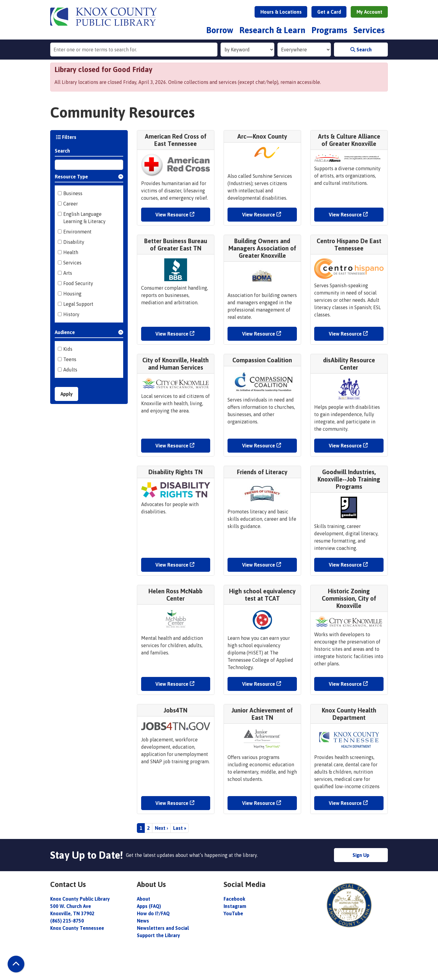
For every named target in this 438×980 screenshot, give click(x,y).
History (71, 314)
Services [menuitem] (369, 30)
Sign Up (361, 855)
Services (72, 263)
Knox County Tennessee (77, 928)
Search (361, 50)
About (144, 899)
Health (71, 252)
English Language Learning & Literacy (84, 218)
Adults (70, 370)
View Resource (172, 215)
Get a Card (329, 12)
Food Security (78, 283)
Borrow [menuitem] (220, 30)
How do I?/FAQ (153, 913)
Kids (68, 349)
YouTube (233, 913)
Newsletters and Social (163, 928)
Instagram (235, 906)
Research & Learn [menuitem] (272, 30)
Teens (70, 359)
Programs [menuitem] (329, 30)
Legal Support (78, 304)
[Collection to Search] (304, 50)
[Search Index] (247, 50)
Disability (74, 242)
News (143, 921)
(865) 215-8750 (67, 921)
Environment (77, 232)
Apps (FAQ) (149, 906)
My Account (369, 12)
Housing (72, 294)
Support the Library (159, 935)
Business (73, 193)
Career (71, 204)
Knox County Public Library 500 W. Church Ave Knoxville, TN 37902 (80, 906)
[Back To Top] (16, 964)
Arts (68, 273)
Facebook (234, 899)
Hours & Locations (281, 12)
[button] (89, 178)
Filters (66, 137)
